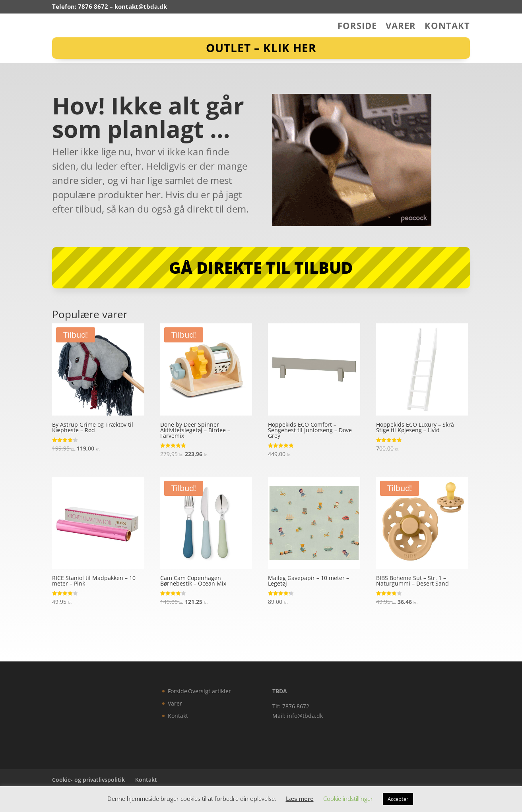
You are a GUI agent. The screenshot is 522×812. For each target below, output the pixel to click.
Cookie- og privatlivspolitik (88, 780)
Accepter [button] (398, 799)
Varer (401, 27)
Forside (357, 27)
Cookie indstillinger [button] (348, 798)
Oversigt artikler (210, 691)
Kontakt (447, 27)
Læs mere (300, 798)
